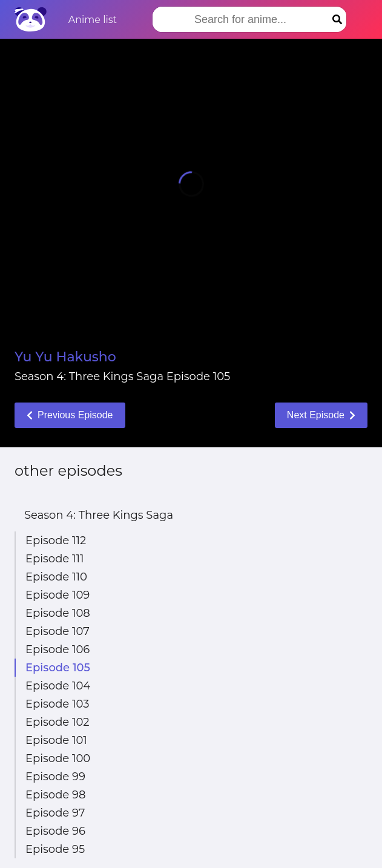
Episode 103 (57, 704)
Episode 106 (58, 649)
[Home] (31, 19)
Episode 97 (55, 813)
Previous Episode (70, 415)
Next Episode (321, 415)
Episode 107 (58, 631)
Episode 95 (55, 849)
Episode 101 (56, 740)
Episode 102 (58, 722)
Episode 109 (58, 595)
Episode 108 (58, 613)
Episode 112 (56, 541)
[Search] (337, 19)
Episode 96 (55, 831)
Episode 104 (58, 686)
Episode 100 (58, 758)
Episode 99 (55, 777)
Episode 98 (55, 795)
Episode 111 (54, 559)
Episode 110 (56, 577)
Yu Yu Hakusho (65, 357)
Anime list (93, 20)
